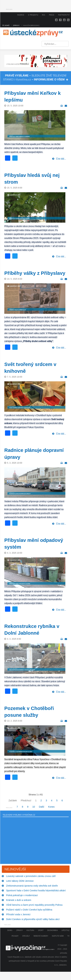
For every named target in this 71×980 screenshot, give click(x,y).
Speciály (26, 936)
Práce (52, 15)
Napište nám (58, 936)
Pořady (15, 936)
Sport (41, 930)
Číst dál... (61, 159)
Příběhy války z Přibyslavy (35, 273)
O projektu (33, 15)
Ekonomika (53, 930)
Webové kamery (41, 936)
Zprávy (19, 930)
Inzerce (21, 15)
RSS (44, 15)
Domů (10, 930)
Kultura (30, 930)
